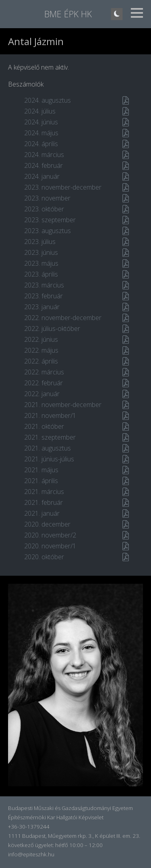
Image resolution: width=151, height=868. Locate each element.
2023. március (44, 285)
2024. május (41, 133)
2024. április (41, 144)
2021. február (43, 502)
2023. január (42, 307)
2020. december (47, 524)
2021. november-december (63, 405)
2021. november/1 (50, 415)
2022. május (41, 350)
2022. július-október (52, 329)
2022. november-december (63, 318)
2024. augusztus (48, 100)
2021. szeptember (50, 437)
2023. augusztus (48, 231)
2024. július (40, 111)
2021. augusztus (48, 448)
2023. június (41, 252)
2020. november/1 (50, 546)
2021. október (44, 426)
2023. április (41, 274)
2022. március (44, 372)
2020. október (44, 557)
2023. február (43, 296)
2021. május (41, 470)
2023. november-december (63, 187)
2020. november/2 (50, 535)
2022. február (43, 383)
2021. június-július (49, 459)
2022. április (41, 361)
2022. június (41, 339)
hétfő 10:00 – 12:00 (79, 845)
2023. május (41, 263)
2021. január (42, 513)
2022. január (42, 394)
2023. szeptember (50, 220)
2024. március (44, 155)
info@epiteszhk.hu (31, 854)
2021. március (44, 492)
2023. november (47, 198)
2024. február (43, 165)
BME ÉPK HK (68, 14)
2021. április (41, 481)
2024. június (41, 122)
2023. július (40, 242)
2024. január (42, 176)
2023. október (44, 209)
